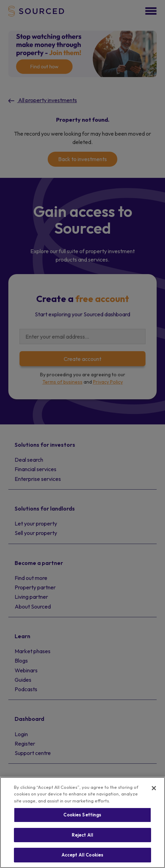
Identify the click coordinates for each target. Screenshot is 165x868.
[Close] (154, 788)
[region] (82, 822)
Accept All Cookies (82, 855)
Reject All (82, 835)
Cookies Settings (82, 815)
